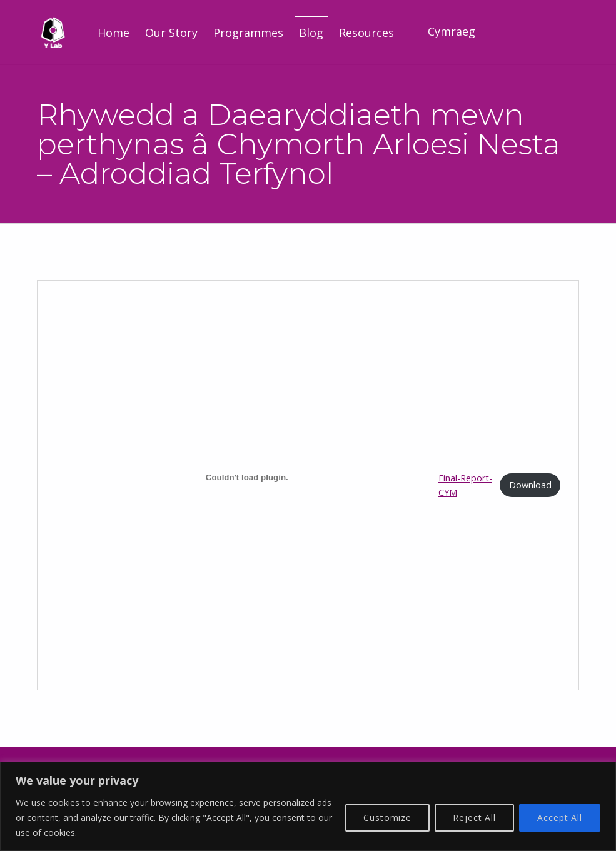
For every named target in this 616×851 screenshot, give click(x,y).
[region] (308, 806)
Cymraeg (452, 31)
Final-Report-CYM (465, 485)
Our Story (171, 33)
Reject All (474, 818)
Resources (366, 33)
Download (530, 485)
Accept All (560, 818)
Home (114, 33)
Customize (387, 818)
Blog (311, 33)
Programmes (248, 33)
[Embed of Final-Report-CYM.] (247, 477)
